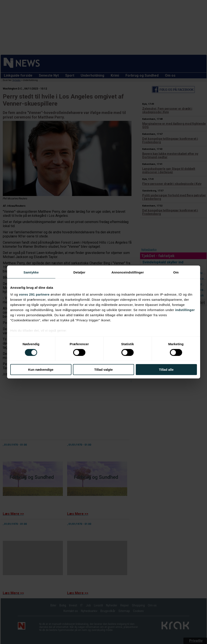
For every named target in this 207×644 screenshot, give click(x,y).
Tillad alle (166, 370)
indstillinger (185, 310)
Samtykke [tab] (31, 272)
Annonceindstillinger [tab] (128, 272)
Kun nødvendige (41, 370)
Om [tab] (176, 272)
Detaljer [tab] (79, 272)
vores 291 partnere (34, 294)
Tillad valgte (103, 370)
